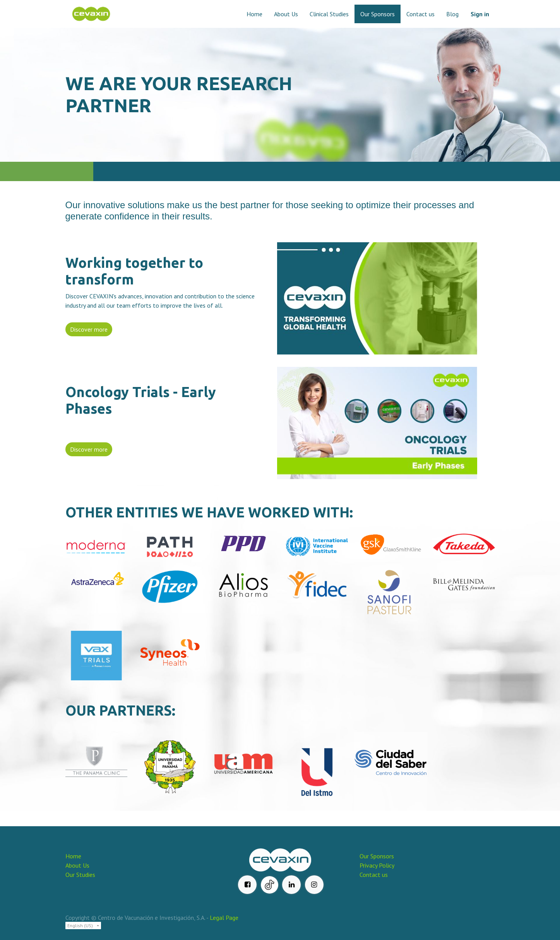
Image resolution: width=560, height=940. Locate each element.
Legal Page (224, 918)
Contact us (374, 875)
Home (73, 856)
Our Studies (80, 875)
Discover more (89, 329)
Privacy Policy (377, 865)
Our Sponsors (377, 856)
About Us (77, 865)
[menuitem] (254, 14)
